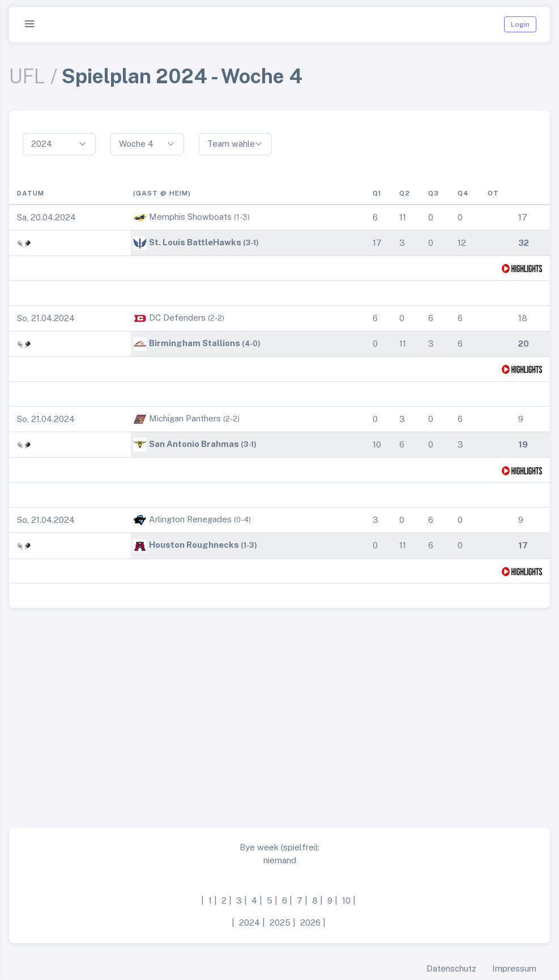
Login (520, 24)
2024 (249, 923)
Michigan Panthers (185, 418)
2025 (280, 923)
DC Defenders (177, 318)
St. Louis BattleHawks (195, 242)
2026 (310, 923)
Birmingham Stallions (195, 343)
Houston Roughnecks (194, 545)
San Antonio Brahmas (194, 444)
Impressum (514, 968)
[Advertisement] (279, 713)
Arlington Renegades (190, 519)
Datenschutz (451, 968)
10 (346, 900)
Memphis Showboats (190, 217)
